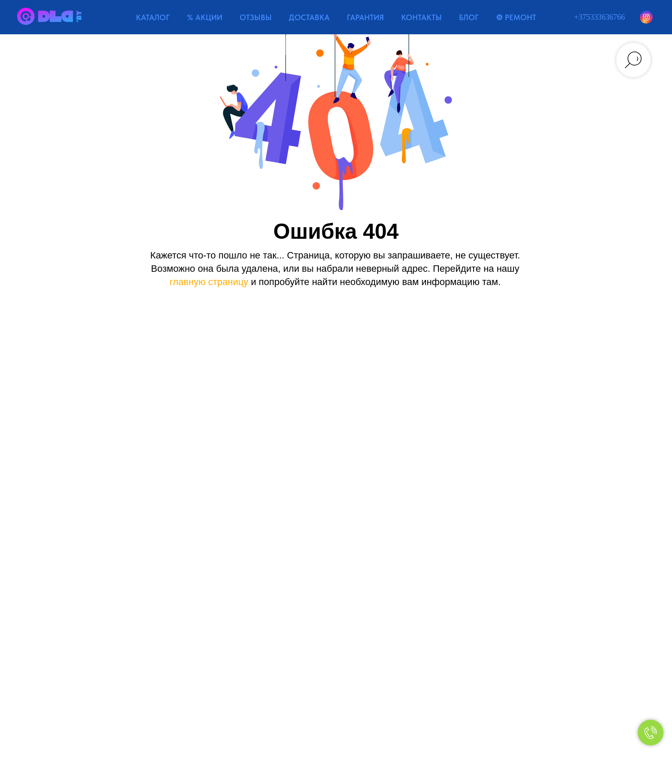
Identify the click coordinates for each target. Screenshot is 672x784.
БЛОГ (469, 17)
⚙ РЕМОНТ (516, 17)
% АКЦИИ (205, 17)
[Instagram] (646, 17)
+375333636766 (600, 17)
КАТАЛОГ (153, 17)
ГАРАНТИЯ (365, 17)
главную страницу (209, 282)
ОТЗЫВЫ (256, 17)
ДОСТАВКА (309, 17)
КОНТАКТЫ (421, 17)
